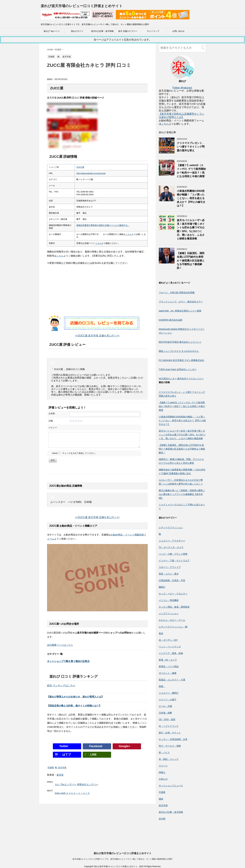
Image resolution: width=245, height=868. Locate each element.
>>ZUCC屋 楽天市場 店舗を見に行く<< (97, 336)
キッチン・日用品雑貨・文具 (173, 739)
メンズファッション (169, 613)
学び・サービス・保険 (170, 746)
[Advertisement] (97, 293)
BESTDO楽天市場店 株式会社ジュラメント (180, 342)
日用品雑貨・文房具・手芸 (172, 580)
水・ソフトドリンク (169, 726)
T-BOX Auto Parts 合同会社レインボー (178, 369)
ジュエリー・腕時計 (169, 693)
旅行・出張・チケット (170, 733)
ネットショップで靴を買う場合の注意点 (68, 661)
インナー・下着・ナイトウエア (174, 561)
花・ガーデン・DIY (168, 640)
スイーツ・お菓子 (168, 700)
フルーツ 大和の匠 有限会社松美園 (177, 292)
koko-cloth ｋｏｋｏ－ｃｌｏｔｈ (72, 793)
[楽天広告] (78, 17)
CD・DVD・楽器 (167, 719)
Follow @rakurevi (182, 88)
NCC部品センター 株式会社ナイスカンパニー (181, 379)
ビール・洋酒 (165, 706)
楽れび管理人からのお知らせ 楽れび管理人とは (75, 697)
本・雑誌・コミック (169, 759)
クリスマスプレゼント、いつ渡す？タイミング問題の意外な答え (191, 147)
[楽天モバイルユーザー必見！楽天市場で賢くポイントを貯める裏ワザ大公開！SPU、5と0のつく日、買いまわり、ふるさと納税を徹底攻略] (167, 229)
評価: (51, 421)
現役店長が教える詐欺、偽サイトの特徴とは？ (74, 706)
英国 (162, 686)
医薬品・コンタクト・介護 (172, 680)
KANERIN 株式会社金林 (171, 320)
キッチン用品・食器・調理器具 (174, 607)
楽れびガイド (77, 31)
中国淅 (162, 792)
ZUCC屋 (80, 167)
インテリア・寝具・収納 (171, 653)
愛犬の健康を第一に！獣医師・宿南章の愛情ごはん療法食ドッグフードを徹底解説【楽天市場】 (182, 494)
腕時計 (162, 587)
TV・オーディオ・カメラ (171, 547)
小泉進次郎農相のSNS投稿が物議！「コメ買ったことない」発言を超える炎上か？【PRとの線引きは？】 (191, 198)
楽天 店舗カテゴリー (128, 31)
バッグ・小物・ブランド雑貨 (173, 554)
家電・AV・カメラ (168, 660)
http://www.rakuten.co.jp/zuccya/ (91, 173)
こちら (128, 234)
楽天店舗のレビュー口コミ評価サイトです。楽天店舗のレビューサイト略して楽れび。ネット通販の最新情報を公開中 (123, 831)
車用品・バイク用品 (169, 666)
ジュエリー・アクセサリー (172, 541)
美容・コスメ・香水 (169, 574)
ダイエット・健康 (168, 673)
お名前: (52, 413)
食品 (161, 633)
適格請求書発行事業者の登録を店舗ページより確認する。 (103, 225)
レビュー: (53, 427)
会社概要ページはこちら (60, 645)
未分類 (162, 819)
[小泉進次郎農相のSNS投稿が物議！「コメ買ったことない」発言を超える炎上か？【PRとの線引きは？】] (167, 200)
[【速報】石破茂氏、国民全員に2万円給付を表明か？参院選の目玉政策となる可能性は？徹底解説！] (167, 262)
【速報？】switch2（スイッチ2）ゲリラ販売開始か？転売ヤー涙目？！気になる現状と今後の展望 (191, 171)
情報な (162, 772)
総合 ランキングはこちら (61, 685)
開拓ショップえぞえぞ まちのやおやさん (179, 351)
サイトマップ (153, 31)
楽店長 (60, 775)
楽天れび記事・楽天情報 (102, 31)
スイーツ (163, 766)
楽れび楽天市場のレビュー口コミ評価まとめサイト (82, 6)
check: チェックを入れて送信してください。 (75, 453)
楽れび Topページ (52, 31)
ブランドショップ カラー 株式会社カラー (181, 302)
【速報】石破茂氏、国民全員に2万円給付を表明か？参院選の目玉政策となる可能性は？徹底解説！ (191, 261)
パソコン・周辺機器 (169, 600)
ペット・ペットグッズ (170, 647)
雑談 (161, 799)
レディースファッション (171, 527)
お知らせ (163, 779)
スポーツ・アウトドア (170, 567)
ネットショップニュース (171, 786)
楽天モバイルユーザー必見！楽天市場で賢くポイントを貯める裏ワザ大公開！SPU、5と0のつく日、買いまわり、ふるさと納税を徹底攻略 (182, 435)
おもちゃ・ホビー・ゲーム (172, 620)
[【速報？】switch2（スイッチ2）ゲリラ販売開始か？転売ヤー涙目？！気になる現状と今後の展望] (167, 174)
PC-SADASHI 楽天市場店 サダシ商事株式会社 (182, 360)
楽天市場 (62, 768)
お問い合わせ (178, 31)
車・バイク (164, 752)
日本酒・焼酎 (165, 713)
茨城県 (51, 768)
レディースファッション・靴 (173, 627)
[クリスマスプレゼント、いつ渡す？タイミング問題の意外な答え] (167, 152)
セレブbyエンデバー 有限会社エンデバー (77, 784)
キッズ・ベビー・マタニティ (173, 594)
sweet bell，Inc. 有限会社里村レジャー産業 (180, 311)
